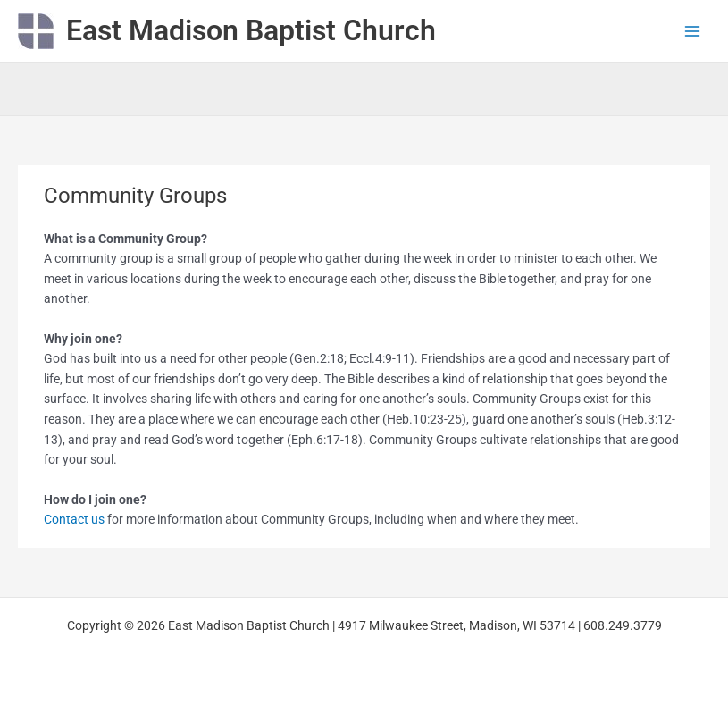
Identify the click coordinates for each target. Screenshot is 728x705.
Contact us (74, 519)
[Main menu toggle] (693, 31)
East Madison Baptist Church (251, 30)
